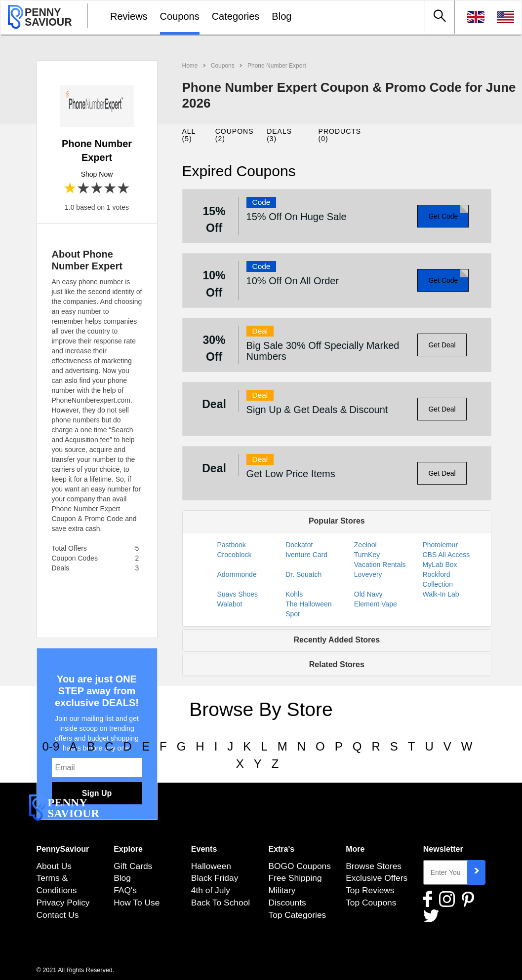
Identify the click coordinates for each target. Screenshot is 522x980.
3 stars (97, 189)
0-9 (51, 746)
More (355, 849)
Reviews (129, 16)
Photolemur (440, 545)
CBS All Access (446, 555)
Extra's (281, 849)
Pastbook (232, 545)
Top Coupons (371, 903)
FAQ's (125, 890)
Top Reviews (370, 890)
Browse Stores (374, 866)
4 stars (110, 189)
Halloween (211, 866)
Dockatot (299, 545)
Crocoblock (235, 555)
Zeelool (365, 545)
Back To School (221, 903)
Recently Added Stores (337, 640)
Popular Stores (337, 521)
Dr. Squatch (303, 574)
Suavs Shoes (238, 594)
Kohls (294, 594)
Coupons (180, 16)
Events (204, 849)
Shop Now (97, 174)
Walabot (230, 604)
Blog (281, 16)
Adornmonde (237, 574)
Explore (128, 849)
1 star (70, 189)
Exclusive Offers (377, 878)
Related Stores (337, 664)
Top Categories (297, 915)
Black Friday (215, 878)
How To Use (137, 903)
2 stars (84, 189)
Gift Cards (133, 866)
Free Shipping (295, 878)
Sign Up (97, 793)
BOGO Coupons (299, 866)
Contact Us (58, 915)
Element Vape (376, 604)
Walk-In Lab (441, 594)
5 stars (124, 189)
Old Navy (368, 594)
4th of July (211, 890)
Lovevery (368, 574)
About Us (54, 866)
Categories (236, 16)
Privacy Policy (63, 903)
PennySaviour (63, 849)
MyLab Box (440, 565)
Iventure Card (306, 555)
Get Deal (442, 345)
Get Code (443, 216)
